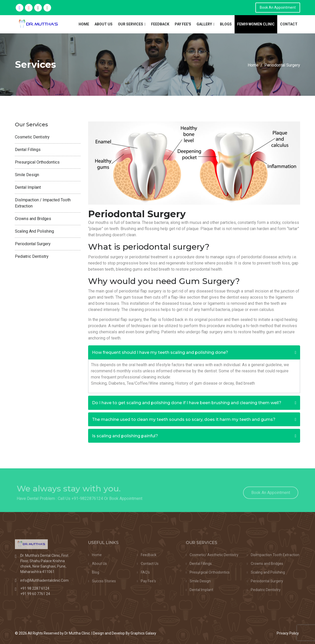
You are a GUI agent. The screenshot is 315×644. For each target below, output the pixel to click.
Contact (289, 24)
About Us (104, 24)
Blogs (226, 24)
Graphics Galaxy (143, 633)
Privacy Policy (288, 633)
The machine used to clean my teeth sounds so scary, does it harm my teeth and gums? (184, 419)
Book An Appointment (278, 7)
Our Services (131, 24)
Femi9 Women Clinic (256, 24)
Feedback (160, 24)
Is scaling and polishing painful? (125, 436)
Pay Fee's (183, 24)
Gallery (204, 24)
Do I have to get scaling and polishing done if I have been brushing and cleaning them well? (187, 403)
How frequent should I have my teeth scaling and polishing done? (160, 352)
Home (84, 24)
